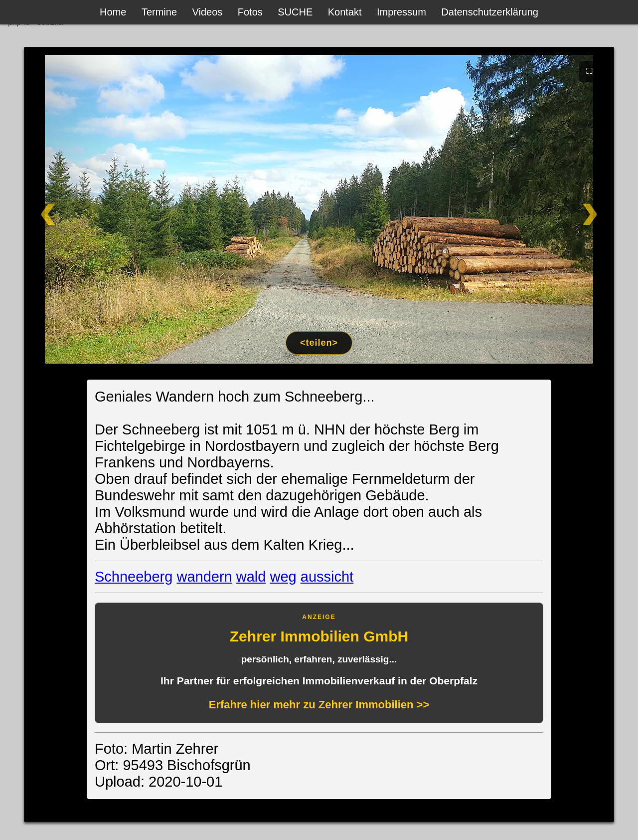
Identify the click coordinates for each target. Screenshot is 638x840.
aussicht (327, 577)
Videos (208, 12)
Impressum (401, 12)
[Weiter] (555, 209)
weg (283, 577)
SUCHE (295, 12)
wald (251, 577)
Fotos (250, 12)
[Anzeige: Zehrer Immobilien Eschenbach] (319, 663)
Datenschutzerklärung (490, 12)
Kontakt (345, 12)
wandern (204, 577)
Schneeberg (134, 577)
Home (113, 12)
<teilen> (319, 343)
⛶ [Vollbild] (589, 71)
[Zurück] (83, 209)
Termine (159, 12)
